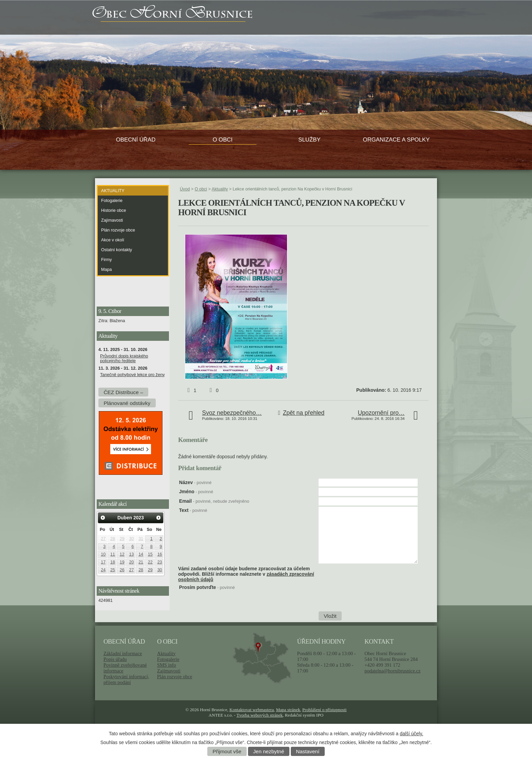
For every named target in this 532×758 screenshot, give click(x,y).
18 (113, 562)
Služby (309, 140)
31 (141, 539)
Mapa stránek (288, 710)
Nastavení (308, 751)
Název (195, 482)
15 (150, 554)
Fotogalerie (112, 201)
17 (103, 562)
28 (113, 539)
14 (141, 554)
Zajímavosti (112, 220)
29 (122, 539)
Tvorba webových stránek (260, 715)
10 (103, 554)
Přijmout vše (227, 751)
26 (122, 570)
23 (160, 562)
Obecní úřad (136, 140)
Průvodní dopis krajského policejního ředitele (124, 358)
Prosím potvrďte (207, 587)
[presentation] (370, 598)
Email (214, 501)
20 (131, 562)
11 (113, 554)
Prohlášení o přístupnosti (324, 710)
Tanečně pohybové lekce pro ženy (132, 375)
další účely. (411, 734)
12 (122, 554)
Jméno (196, 492)
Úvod (185, 189)
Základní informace (123, 653)
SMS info (167, 665)
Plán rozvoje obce (118, 230)
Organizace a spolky (396, 140)
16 (160, 554)
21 (141, 562)
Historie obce (114, 210)
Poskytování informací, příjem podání (126, 679)
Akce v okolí (113, 240)
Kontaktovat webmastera (252, 710)
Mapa (107, 270)
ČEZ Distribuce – (123, 392)
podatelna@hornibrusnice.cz (392, 671)
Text (193, 510)
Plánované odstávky (127, 403)
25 (113, 570)
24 (103, 570)
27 (103, 539)
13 (131, 554)
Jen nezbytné (269, 751)
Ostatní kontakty (117, 250)
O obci (223, 140)
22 (150, 562)
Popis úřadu (115, 659)
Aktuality (220, 189)
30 (131, 539)
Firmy (106, 260)
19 (122, 562)
